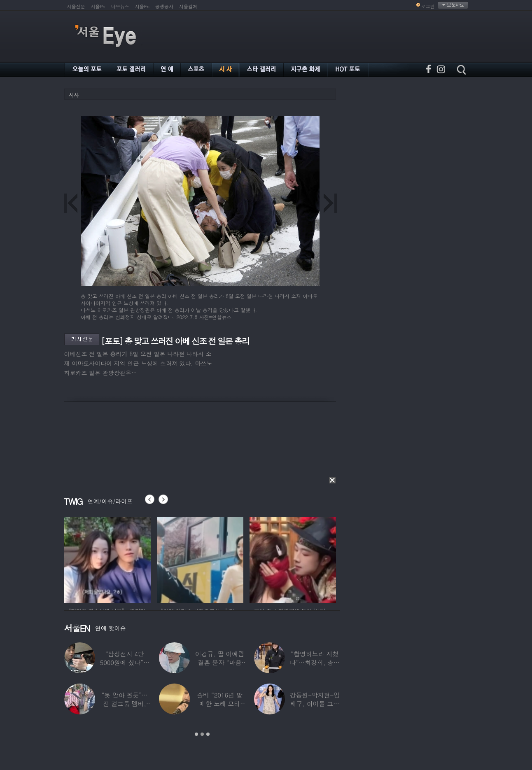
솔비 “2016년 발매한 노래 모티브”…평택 (219, 703)
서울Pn (98, 6)
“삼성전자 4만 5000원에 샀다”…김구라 (124, 662)
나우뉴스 (120, 6)
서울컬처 (188, 6)
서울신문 (76, 6)
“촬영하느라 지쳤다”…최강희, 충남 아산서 (314, 662)
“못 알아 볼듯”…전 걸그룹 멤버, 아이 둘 (124, 703)
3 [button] (208, 734)
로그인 (428, 6)
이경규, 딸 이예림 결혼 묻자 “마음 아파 (219, 662)
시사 (74, 95)
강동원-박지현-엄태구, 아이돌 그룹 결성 (314, 703)
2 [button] (202, 734)
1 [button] (196, 734)
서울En (142, 6)
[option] (107, 559)
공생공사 (164, 6)
